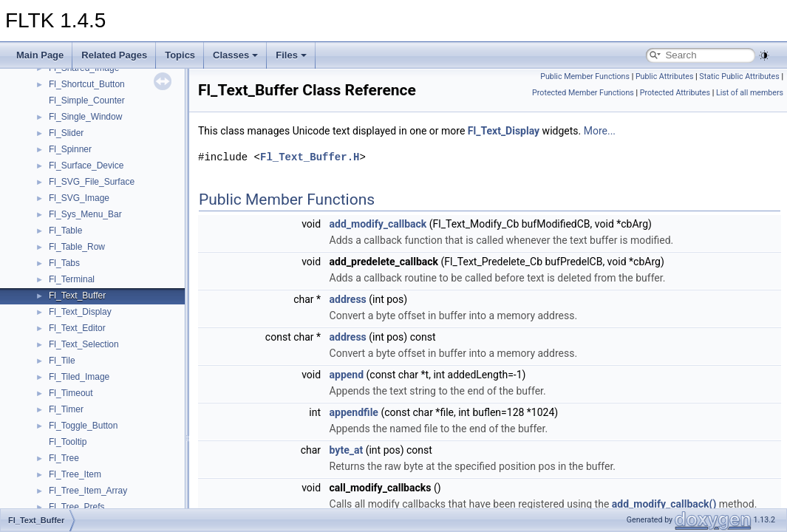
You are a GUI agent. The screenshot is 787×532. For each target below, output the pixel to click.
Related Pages (114, 55)
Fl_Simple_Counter (87, 100)
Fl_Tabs (64, 263)
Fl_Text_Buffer (77, 296)
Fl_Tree (64, 458)
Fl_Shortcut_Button (87, 84)
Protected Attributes (675, 93)
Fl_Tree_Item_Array (88, 491)
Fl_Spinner (70, 149)
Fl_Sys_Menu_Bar (85, 214)
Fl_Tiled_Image (79, 377)
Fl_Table (65, 231)
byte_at (347, 450)
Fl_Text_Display (80, 312)
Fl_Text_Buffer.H (310, 157)
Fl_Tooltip (68, 442)
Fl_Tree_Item (75, 474)
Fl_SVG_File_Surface (92, 182)
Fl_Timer (66, 409)
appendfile (354, 412)
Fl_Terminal (72, 279)
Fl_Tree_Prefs (77, 507)
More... (600, 131)
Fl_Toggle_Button (83, 426)
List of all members (750, 93)
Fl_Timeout (71, 393)
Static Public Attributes (739, 76)
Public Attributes (665, 76)
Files (291, 55)
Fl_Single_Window (85, 117)
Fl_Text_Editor (77, 328)
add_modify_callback (378, 224)
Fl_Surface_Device (86, 166)
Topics (180, 55)
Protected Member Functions (583, 93)
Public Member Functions (585, 76)
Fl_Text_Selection (84, 344)
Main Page (40, 55)
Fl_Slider (66, 133)
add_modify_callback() (664, 504)
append (347, 375)
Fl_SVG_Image (79, 198)
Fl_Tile (62, 361)
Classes (235, 55)
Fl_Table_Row (77, 247)
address (348, 299)
